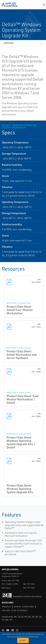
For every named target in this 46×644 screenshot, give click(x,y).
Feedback (23, 610)
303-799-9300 (13, 580)
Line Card (6, 610)
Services (17, 607)
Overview (9, 43)
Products (6, 607)
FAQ (15, 610)
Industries (29, 607)
